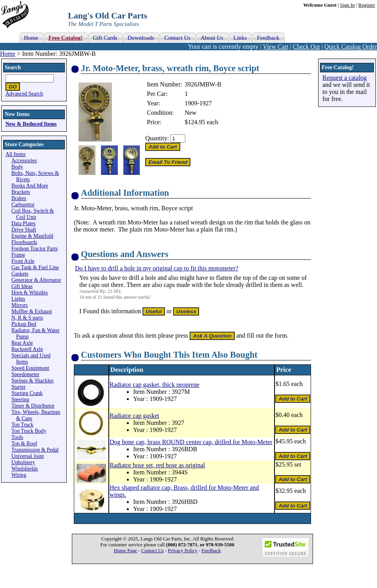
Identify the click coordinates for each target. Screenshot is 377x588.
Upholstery (23, 462)
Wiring (19, 475)
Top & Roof (24, 444)
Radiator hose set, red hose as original (157, 465)
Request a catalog (345, 78)
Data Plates (24, 223)
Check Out (307, 47)
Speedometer (25, 374)
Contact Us (153, 551)
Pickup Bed (24, 324)
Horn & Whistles (30, 293)
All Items (16, 154)
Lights (18, 299)
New (190, 113)
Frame (18, 255)
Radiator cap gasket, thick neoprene (155, 385)
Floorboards (24, 242)
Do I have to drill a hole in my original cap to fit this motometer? (157, 268)
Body (17, 167)
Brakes (19, 198)
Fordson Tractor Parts (35, 249)
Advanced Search (24, 94)
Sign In (347, 5)
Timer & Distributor (33, 406)
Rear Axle (22, 343)
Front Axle (23, 261)
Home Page (125, 551)
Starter (18, 387)
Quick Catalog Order (351, 47)
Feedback (211, 551)
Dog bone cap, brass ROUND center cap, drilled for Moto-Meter (191, 442)
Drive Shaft (24, 230)
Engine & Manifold (32, 236)
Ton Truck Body (29, 431)
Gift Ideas (22, 286)
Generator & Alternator (36, 280)
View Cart (275, 47)
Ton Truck (22, 425)
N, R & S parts (27, 318)
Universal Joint (28, 456)
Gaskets (20, 274)
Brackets (21, 192)
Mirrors (20, 305)
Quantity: (157, 138)
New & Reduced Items (31, 124)
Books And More (30, 186)
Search (13, 67)
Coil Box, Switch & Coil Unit (33, 214)
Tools (17, 437)
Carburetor (23, 205)
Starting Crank (27, 393)
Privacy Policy (183, 551)
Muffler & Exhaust (32, 311)
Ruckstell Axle (27, 349)
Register (367, 5)
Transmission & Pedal (35, 450)
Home (8, 54)
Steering (20, 400)
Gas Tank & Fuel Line (35, 267)
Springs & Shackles (32, 381)
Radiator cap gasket (134, 416)
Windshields (25, 469)
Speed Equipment (30, 368)
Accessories (24, 161)
